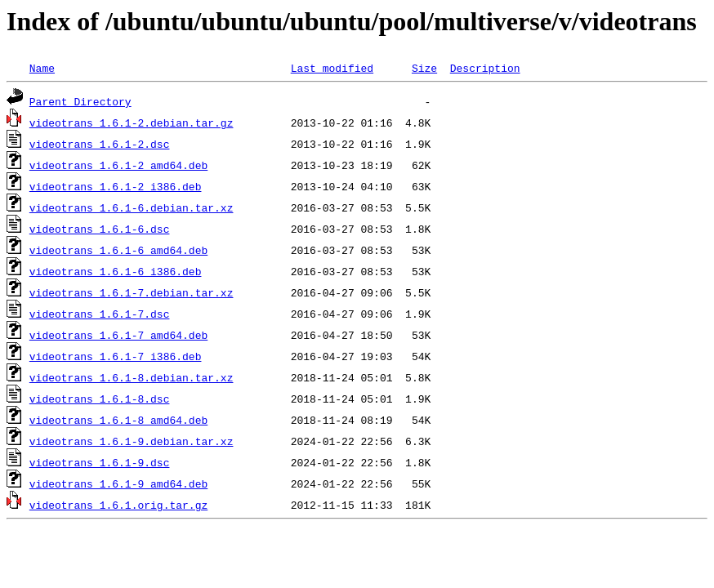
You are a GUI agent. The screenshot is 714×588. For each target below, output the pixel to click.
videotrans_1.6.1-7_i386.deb (116, 356)
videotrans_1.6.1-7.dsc (100, 314)
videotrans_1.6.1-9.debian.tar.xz (132, 441)
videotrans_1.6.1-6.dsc (100, 229)
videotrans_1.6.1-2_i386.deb (116, 186)
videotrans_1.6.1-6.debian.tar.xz (132, 207)
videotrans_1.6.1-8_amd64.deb (118, 420)
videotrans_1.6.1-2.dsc (100, 144)
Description (485, 68)
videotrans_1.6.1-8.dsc (100, 399)
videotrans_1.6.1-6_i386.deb (116, 271)
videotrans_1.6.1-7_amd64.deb (118, 335)
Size (424, 68)
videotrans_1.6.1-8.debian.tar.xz (132, 377)
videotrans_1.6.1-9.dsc (100, 462)
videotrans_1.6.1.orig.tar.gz (118, 505)
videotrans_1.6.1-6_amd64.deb (118, 250)
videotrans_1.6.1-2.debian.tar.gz (132, 122)
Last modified (332, 68)
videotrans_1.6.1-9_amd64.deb (118, 483)
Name (42, 68)
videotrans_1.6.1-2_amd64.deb (118, 165)
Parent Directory (80, 101)
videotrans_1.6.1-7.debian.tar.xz (132, 292)
